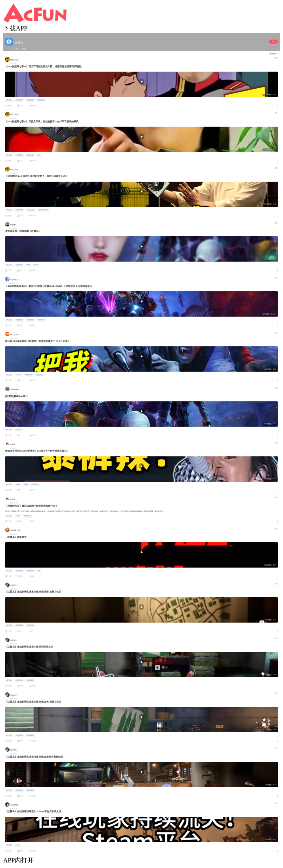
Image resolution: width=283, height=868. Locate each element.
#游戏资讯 (35, 484)
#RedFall (18, 375)
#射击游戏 (30, 320)
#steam (36, 265)
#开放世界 (19, 265)
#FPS (28, 265)
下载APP (15, 28)
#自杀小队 (30, 155)
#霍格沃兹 (30, 100)
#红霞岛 (9, 100)
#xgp (39, 571)
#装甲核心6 (19, 210)
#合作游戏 (19, 571)
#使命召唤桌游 (43, 210)
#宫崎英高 (41, 100)
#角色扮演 (19, 320)
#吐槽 (26, 484)
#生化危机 (19, 155)
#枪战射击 (41, 320)
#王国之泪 (19, 100)
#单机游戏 (29, 375)
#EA (39, 155)
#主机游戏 (40, 375)
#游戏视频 (19, 625)
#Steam (18, 516)
